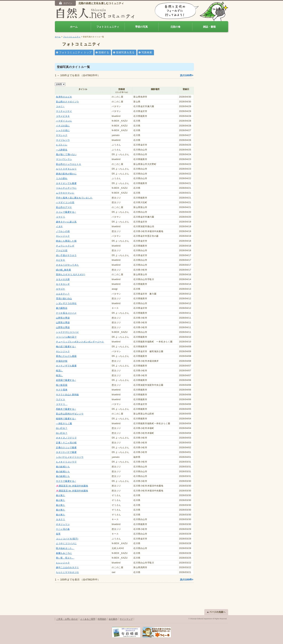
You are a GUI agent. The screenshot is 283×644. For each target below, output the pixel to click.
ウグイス (61, 399)
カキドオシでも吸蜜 (66, 183)
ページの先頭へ (216, 612)
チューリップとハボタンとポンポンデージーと (80, 342)
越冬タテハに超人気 (66, 222)
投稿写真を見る (125, 52)
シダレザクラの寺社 (66, 303)
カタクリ (61, 519)
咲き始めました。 (65, 548)
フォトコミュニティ (108, 27)
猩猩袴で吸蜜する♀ (66, 419)
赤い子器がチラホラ (66, 255)
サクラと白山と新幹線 (67, 395)
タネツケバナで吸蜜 (66, 452)
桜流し (59, 371)
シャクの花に (63, 130)
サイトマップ (126, 619)
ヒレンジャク (63, 563)
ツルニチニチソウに (66, 188)
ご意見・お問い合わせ (67, 619)
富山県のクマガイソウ (67, 102)
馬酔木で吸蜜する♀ (66, 409)
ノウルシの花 (63, 231)
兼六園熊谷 (62, 308)
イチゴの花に (63, 126)
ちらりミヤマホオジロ (67, 572)
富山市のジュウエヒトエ (69, 164)
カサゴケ (61, 289)
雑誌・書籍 (209, 27)
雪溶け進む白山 (64, 299)
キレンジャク (63, 236)
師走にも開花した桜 (66, 241)
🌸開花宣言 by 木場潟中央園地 (72, 486)
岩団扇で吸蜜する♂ (66, 380)
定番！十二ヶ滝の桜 (66, 443)
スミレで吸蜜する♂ (66, 212)
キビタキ (61, 260)
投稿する (104, 52)
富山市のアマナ (64, 207)
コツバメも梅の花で (66, 337)
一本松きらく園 (64, 423)
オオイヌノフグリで (66, 438)
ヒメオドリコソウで (66, 462)
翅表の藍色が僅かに (66, 174)
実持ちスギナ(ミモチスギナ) (71, 275)
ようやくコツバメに (66, 543)
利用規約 (102, 619)
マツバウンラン (64, 159)
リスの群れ (62, 178)
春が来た (61, 495)
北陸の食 (175, 27)
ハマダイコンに (64, 121)
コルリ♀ (60, 106)
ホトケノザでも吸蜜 (66, 366)
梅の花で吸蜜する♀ (66, 347)
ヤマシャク (62, 135)
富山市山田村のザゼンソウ (70, 414)
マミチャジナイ (64, 111)
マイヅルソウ (63, 140)
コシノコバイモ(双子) (67, 539)
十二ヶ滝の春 (63, 529)
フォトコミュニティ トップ (75, 52)
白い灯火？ (62, 428)
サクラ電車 (62, 390)
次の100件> (187, 75)
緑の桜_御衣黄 (64, 270)
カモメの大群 (63, 279)
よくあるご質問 (88, 619)
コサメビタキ (63, 116)
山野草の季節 (63, 318)
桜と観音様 (62, 385)
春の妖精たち (63, 467)
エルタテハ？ (63, 294)
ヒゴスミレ (62, 145)
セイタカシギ (63, 284)
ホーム (74, 27)
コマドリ (61, 217)
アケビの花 (62, 250)
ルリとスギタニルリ (66, 169)
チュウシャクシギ (65, 246)
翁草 (58, 534)
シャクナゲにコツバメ (67, 332)
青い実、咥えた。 (65, 558)
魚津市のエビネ (64, 97)
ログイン (65, 3)
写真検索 (147, 52)
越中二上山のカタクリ (67, 567)
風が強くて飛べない (66, 154)
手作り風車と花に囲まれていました (74, 198)
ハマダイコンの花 (65, 202)
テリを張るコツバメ (66, 313)
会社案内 (113, 619)
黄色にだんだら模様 (66, 356)
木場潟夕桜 (62, 361)
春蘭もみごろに (64, 553)
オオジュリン (63, 524)
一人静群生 (62, 150)
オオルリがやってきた (67, 265)
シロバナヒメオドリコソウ (70, 457)
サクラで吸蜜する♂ (66, 481)
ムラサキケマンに (65, 193)
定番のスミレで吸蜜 (66, 448)
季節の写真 (141, 27)
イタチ (59, 226)
